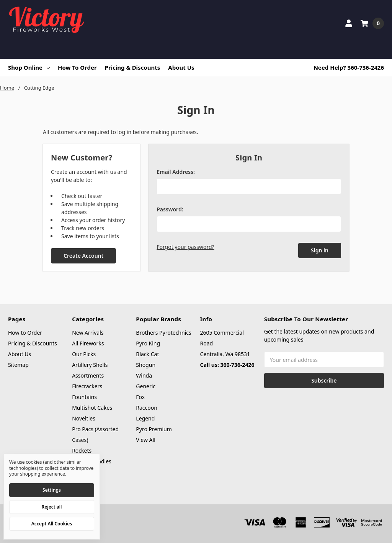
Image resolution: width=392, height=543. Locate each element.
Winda (144, 375)
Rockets (82, 451)
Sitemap (18, 365)
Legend (145, 418)
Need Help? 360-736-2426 (349, 67)
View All (145, 440)
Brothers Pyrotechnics (163, 333)
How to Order (77, 67)
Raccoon (147, 408)
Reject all (52, 507)
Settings (52, 490)
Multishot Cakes (92, 408)
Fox (140, 397)
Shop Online (29, 67)
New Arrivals (88, 333)
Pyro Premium (154, 429)
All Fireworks (88, 343)
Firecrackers (87, 386)
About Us (181, 67)
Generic (146, 386)
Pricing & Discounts (133, 67)
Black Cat (147, 354)
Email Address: (176, 172)
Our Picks (84, 354)
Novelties (84, 418)
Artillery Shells (90, 365)
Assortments (88, 375)
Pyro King (148, 343)
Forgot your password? (185, 247)
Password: (170, 209)
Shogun (146, 365)
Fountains (84, 397)
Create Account (83, 256)
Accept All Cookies (52, 524)
